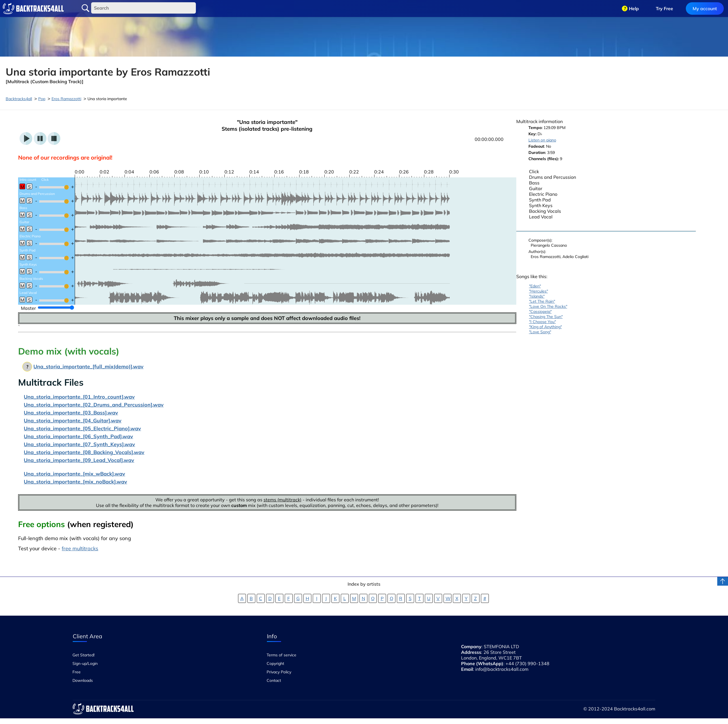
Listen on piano (542, 140)
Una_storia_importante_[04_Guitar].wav (73, 421)
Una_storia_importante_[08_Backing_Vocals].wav (84, 452)
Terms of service (281, 655)
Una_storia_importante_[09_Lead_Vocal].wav (79, 460)
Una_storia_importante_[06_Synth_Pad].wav (78, 436)
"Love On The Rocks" (548, 306)
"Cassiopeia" (540, 311)
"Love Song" (540, 332)
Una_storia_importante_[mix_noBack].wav (75, 482)
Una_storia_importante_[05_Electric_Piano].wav (82, 428)
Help (634, 8)
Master (28, 308)
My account (705, 8)
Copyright (275, 663)
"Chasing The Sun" (546, 317)
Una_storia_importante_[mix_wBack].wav (74, 474)
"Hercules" (538, 291)
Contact (274, 680)
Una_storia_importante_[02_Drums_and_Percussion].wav (94, 405)
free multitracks (80, 548)
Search (85, 8)
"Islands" (537, 296)
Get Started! (83, 655)
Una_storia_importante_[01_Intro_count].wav (79, 397)
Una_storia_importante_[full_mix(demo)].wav (88, 367)
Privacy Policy (279, 672)
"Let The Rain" (542, 301)
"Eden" (535, 286)
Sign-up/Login (85, 663)
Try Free (664, 8)
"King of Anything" (545, 327)
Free (77, 672)
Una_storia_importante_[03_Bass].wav (71, 413)
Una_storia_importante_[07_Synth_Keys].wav (79, 444)
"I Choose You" (542, 322)
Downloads (83, 680)
